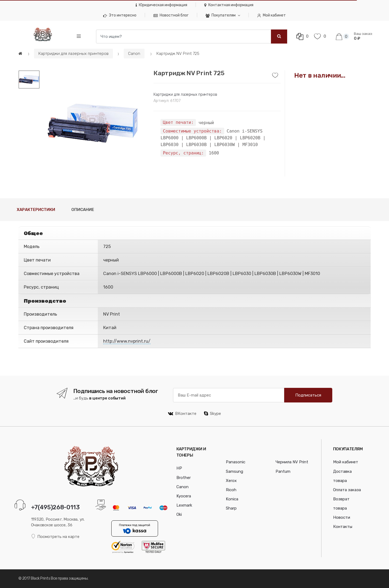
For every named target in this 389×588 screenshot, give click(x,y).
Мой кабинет (271, 15)
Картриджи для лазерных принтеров (73, 54)
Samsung (234, 471)
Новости (342, 517)
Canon (134, 54)
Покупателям (221, 15)
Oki (179, 514)
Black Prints (40, 578)
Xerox (231, 481)
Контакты (343, 527)
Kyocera (184, 496)
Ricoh (231, 490)
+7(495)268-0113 (55, 507)
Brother (184, 478)
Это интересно (120, 15)
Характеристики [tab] (36, 210)
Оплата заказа (347, 490)
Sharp (231, 508)
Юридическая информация (161, 5)
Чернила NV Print (292, 462)
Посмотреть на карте (55, 536)
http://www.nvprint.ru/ (127, 341)
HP (179, 468)
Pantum (283, 471)
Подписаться (308, 395)
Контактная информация (229, 5)
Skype (212, 414)
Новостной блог (171, 15)
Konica (232, 499)
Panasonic (236, 462)
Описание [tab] (83, 210)
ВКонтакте (182, 414)
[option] (93, 123)
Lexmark (184, 505)
